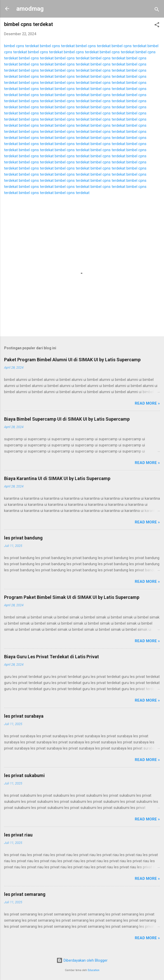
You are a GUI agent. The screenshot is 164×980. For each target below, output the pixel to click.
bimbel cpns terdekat (21, 46)
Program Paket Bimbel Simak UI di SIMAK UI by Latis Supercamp (72, 597)
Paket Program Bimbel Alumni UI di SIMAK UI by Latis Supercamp (72, 360)
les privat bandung (23, 538)
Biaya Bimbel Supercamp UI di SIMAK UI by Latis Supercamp (67, 419)
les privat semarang (25, 894)
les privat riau (18, 835)
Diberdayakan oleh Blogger (82, 960)
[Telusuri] (157, 10)
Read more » (147, 403)
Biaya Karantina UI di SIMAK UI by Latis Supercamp (57, 478)
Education (94, 970)
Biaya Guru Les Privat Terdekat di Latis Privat (51, 657)
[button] (157, 26)
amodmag (30, 9)
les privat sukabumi (24, 775)
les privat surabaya (24, 716)
